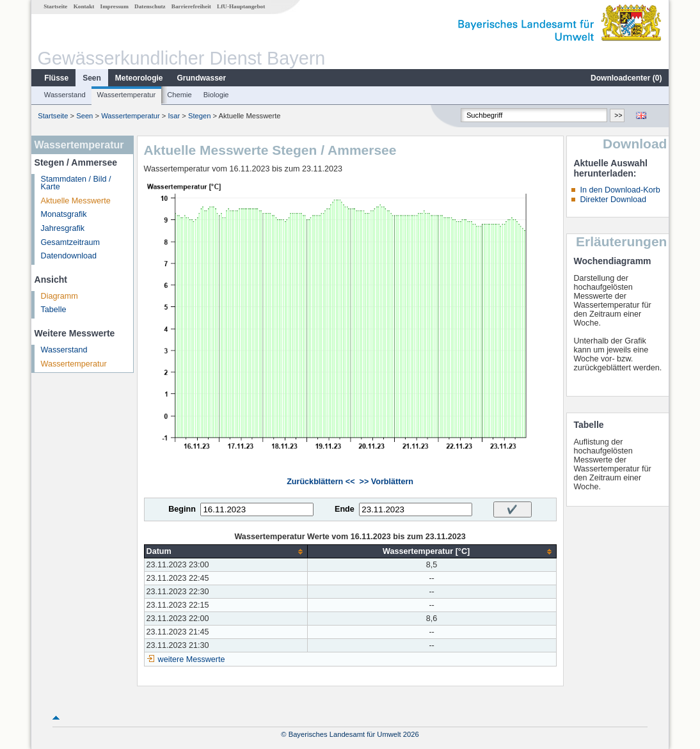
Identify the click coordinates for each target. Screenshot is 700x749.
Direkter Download (613, 200)
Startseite (55, 6)
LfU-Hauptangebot (241, 6)
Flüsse (56, 78)
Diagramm (60, 296)
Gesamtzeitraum (70, 242)
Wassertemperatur (127, 95)
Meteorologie (139, 78)
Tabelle (54, 310)
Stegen (199, 116)
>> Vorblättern (386, 482)
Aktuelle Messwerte (76, 201)
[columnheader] (226, 552)
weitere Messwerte (192, 659)
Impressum (115, 6)
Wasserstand (65, 95)
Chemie (179, 95)
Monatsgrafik (64, 214)
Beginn (182, 509)
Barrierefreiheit (191, 6)
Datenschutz (150, 6)
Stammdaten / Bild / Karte (76, 183)
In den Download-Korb (620, 190)
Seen (92, 78)
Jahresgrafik (63, 228)
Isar (174, 116)
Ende (345, 509)
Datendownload (69, 256)
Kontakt (84, 6)
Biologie (216, 95)
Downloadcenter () (626, 78)
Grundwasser (202, 78)
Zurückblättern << (321, 482)
